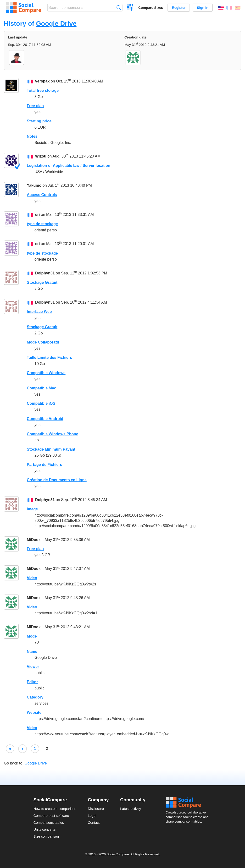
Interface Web (39, 312)
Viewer (33, 667)
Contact (94, 823)
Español (238, 8)
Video (32, 578)
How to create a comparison (55, 809)
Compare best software (51, 816)
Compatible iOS (41, 403)
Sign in (203, 8)
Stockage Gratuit (42, 282)
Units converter (45, 830)
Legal (92, 816)
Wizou (41, 156)
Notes (32, 136)
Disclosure (96, 809)
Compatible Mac (42, 388)
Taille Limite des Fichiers (49, 358)
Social (189, 802)
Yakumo (34, 186)
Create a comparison (131, 8)
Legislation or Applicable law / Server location (69, 166)
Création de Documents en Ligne (57, 480)
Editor (32, 682)
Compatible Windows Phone (53, 434)
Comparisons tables (49, 823)
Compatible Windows (46, 373)
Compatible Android (45, 419)
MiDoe (33, 540)
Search (119, 8)
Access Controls (42, 195)
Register (179, 8)
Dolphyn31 (45, 273)
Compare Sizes (151, 8)
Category (35, 697)
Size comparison (46, 836)
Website (34, 712)
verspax (42, 81)
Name (32, 652)
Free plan (35, 106)
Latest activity (131, 809)
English (221, 8)
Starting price (39, 121)
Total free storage (43, 90)
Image (32, 509)
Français (229, 8)
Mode (32, 636)
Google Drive (56, 24)
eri (38, 215)
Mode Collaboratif (43, 342)
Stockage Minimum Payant (51, 449)
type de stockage (42, 224)
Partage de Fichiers (45, 465)
